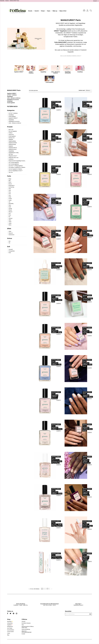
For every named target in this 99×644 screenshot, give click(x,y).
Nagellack (11, 146)
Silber (10, 220)
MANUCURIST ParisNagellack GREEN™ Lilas (51, 362)
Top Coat (11, 172)
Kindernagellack (11, 103)
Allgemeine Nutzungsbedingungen (27, 632)
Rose (10, 253)
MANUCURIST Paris (14, 90)
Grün (10, 194)
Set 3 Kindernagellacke (14, 163)
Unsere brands (10, 632)
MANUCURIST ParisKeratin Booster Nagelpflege (83, 298)
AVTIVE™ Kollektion (12, 95)
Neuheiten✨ (10, 621)
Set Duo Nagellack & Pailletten (15, 169)
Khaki (10, 197)
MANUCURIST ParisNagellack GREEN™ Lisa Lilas (82, 331)
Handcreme (11, 135)
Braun (10, 182)
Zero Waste (10, 628)
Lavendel (11, 249)
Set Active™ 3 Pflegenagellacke (16, 166)
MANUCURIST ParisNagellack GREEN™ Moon (83, 394)
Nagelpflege (10, 96)
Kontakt (23, 634)
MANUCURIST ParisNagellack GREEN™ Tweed (52, 491)
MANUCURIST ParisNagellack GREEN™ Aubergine (82, 492)
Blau (10, 181)
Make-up (55, 11)
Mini (10, 241)
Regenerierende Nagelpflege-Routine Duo (17, 161)
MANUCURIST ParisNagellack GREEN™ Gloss (83, 233)
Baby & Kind (63, 11)
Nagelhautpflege (12, 141)
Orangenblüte (12, 251)
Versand (23, 621)
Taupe (10, 222)
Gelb (10, 189)
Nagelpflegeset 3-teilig (14, 153)
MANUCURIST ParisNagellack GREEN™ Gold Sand (51, 137)
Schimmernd (11, 235)
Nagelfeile (11, 139)
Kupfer (10, 200)
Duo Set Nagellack (13, 131)
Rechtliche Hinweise (26, 623)
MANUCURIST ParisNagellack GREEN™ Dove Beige (83, 427)
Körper (43, 11)
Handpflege (10, 101)
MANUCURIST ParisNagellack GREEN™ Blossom (51, 395)
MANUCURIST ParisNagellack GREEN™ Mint (82, 104)
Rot (9, 217)
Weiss (10, 225)
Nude (10, 207)
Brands (30, 11)
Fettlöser (11, 133)
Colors (9, 633)
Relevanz (89, 90)
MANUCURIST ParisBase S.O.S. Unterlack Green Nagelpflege (52, 460)
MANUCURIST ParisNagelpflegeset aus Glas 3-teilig (52, 556)
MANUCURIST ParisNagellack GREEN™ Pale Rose (82, 137)
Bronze (10, 184)
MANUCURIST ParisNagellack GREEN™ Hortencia (82, 169)
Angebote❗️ (10, 625)
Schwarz (11, 218)
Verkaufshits (10, 623)
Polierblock (11, 159)
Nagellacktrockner (13, 149)
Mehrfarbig (11, 204)
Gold (10, 190)
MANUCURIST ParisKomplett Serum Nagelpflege (52, 265)
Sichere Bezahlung (26, 629)
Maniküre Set (12, 138)
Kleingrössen (10, 626)
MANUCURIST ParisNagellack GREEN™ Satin (52, 201)
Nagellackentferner (13, 148)
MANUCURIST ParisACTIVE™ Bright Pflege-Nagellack (52, 524)
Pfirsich (10, 210)
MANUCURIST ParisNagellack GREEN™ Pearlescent (82, 460)
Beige (10, 179)
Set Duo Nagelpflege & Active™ (16, 171)
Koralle (10, 199)
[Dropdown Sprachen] (96, 1)
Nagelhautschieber (13, 143)
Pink (10, 213)
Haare (49, 11)
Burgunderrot (12, 185)
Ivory (10, 195)
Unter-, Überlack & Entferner (14, 98)
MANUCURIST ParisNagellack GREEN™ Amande (82, 202)
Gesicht (37, 11)
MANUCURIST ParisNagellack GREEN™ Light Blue (52, 105)
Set (9, 243)
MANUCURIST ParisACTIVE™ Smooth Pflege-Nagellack (83, 524)
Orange (10, 208)
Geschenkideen (11, 630)
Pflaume (10, 212)
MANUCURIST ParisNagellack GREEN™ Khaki (83, 265)
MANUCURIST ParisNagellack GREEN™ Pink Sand (82, 363)
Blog (8, 635)
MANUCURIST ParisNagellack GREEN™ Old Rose (51, 234)
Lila (9, 202)
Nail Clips (11, 154)
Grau (10, 192)
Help (23, 625)
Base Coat (11, 130)
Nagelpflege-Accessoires (13, 100)
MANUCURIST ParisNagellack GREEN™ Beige (52, 330)
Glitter (10, 231)
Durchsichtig (11, 187)
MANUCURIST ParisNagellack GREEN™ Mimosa (51, 169)
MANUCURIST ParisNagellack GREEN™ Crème (52, 427)
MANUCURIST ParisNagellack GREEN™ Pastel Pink (52, 298)
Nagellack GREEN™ (12, 93)
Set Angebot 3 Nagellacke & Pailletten (17, 167)
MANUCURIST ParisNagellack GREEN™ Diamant (82, 557)
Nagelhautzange (12, 144)
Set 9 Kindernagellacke (14, 164)
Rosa (10, 215)
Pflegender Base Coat (13, 158)
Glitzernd (11, 233)
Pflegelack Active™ (13, 156)
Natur (10, 205)
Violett (10, 223)
